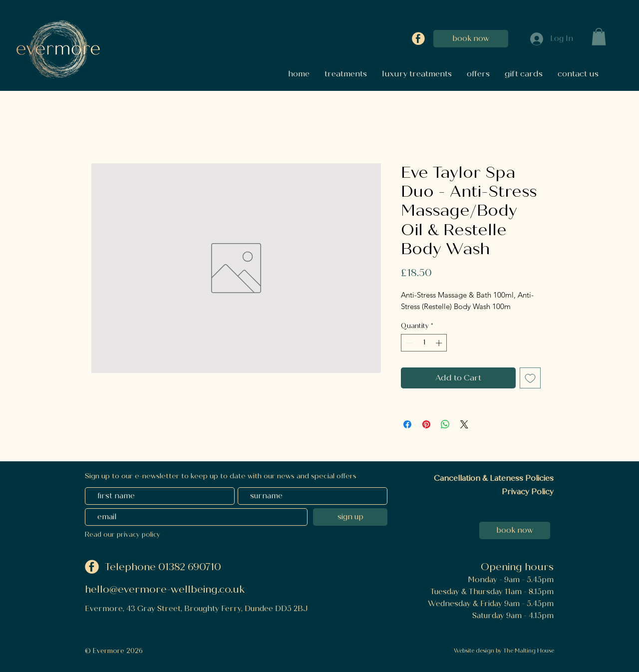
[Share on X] (464, 424)
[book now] (471, 39)
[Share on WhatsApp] (445, 424)
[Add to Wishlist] (530, 378)
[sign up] (350, 517)
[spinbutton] (424, 343)
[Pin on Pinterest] (426, 424)
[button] (599, 37)
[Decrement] (408, 343)
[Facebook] (418, 38)
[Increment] (440, 343)
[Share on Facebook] (407, 424)
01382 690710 (191, 567)
